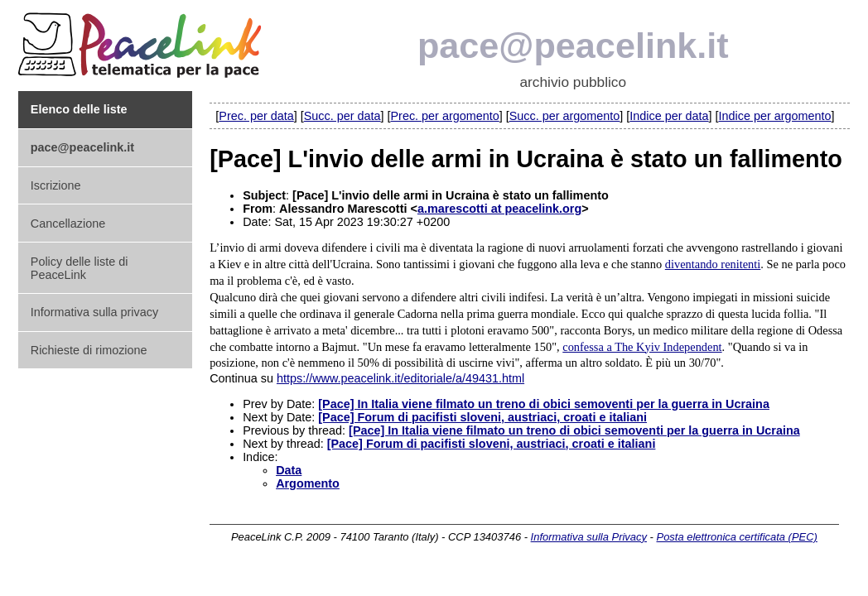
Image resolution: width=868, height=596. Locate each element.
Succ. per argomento (565, 116)
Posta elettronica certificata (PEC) (737, 537)
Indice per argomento (775, 116)
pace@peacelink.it (573, 46)
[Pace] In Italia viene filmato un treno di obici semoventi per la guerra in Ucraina (544, 404)
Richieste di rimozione (89, 350)
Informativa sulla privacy (94, 312)
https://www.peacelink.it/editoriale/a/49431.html (400, 378)
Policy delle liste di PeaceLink (80, 268)
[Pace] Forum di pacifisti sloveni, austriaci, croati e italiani (482, 417)
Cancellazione (68, 223)
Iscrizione (56, 185)
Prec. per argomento (445, 116)
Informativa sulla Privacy (589, 537)
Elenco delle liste (79, 109)
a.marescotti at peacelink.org (499, 209)
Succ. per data (342, 116)
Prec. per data (256, 116)
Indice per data (669, 116)
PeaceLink (142, 40)
